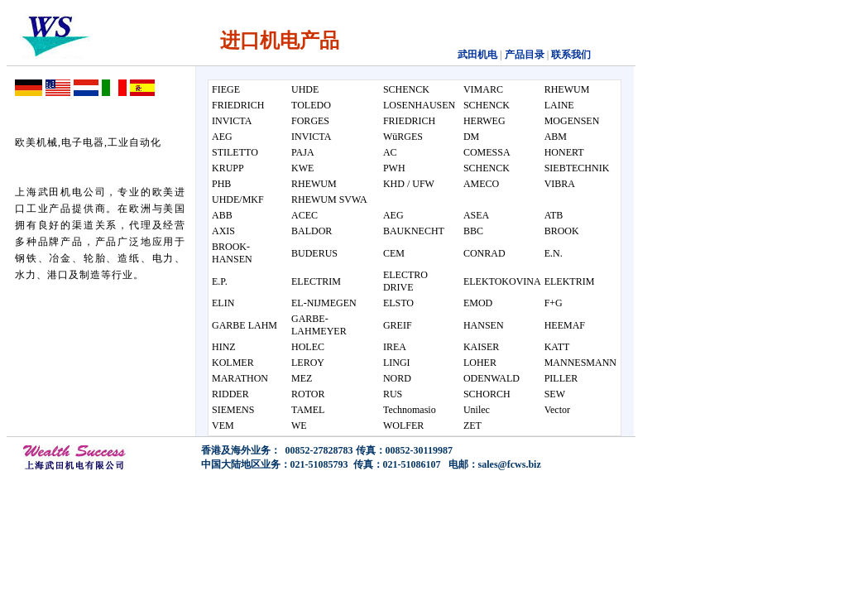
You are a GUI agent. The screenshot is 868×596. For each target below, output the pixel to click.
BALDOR (312, 231)
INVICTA (232, 121)
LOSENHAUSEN (419, 105)
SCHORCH (487, 394)
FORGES (310, 121)
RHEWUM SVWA (329, 199)
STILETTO (235, 152)
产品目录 (523, 55)
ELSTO (398, 303)
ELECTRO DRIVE (405, 281)
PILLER (561, 378)
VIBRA (560, 184)
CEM (394, 253)
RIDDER (230, 394)
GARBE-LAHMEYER (319, 325)
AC (390, 152)
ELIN (223, 303)
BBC (473, 231)
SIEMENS (233, 410)
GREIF (398, 325)
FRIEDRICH (238, 105)
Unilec (477, 410)
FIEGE (226, 89)
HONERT (564, 152)
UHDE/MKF (238, 199)
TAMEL (308, 410)
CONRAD (484, 253)
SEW (555, 394)
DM (471, 137)
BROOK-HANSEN (232, 253)
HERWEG (484, 121)
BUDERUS (314, 253)
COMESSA (487, 152)
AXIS (223, 231)
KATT (557, 347)
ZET (472, 425)
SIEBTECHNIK (577, 168)
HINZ (224, 347)
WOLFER (403, 425)
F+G (554, 303)
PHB (221, 184)
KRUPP (228, 168)
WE (299, 425)
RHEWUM (567, 89)
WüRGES (403, 137)
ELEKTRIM (570, 281)
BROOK (562, 231)
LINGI (397, 363)
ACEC (305, 215)
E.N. (554, 253)
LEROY (308, 363)
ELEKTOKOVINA (502, 281)
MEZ (302, 378)
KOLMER (233, 363)
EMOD (478, 303)
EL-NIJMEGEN (324, 303)
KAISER (481, 347)
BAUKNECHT (414, 231)
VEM (223, 425)
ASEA (476, 215)
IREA (395, 347)
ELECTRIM (316, 281)
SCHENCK (406, 89)
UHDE (305, 89)
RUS (393, 394)
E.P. (220, 281)
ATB (554, 215)
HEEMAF (565, 325)
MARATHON (240, 378)
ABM (556, 137)
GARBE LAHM (245, 325)
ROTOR (308, 394)
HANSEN (484, 325)
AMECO (481, 184)
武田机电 (477, 55)
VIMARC (483, 89)
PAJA (303, 152)
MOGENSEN (572, 121)
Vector (557, 410)
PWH (394, 168)
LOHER (480, 363)
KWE (302, 168)
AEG (222, 137)
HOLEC (308, 347)
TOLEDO (311, 105)
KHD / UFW (409, 184)
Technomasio (410, 410)
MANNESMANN (580, 363)
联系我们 (571, 55)
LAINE (559, 105)
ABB (222, 215)
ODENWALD (492, 378)
